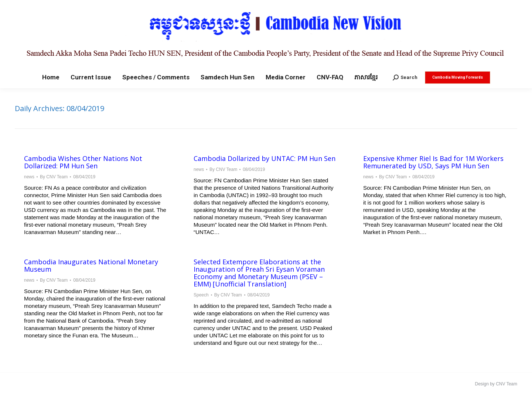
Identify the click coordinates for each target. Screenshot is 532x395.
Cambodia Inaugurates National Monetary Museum (91, 265)
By (54, 177)
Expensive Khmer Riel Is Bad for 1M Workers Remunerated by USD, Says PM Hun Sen (433, 162)
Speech (201, 295)
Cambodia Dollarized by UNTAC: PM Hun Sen (265, 158)
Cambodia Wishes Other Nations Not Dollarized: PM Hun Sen (83, 162)
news (29, 177)
